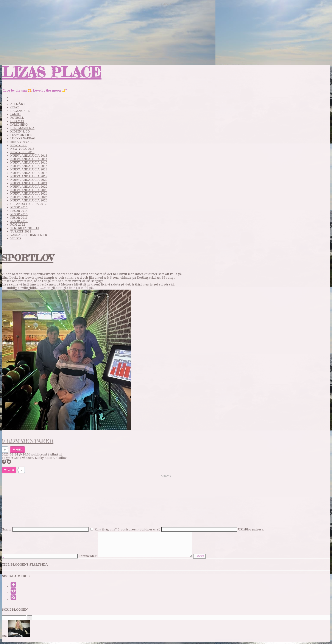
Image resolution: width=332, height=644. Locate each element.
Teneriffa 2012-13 (25, 228)
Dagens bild (20, 111)
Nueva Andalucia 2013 (29, 156)
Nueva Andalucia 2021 (29, 183)
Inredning (19, 125)
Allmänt (18, 104)
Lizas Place (52, 72)
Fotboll (17, 118)
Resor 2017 (19, 221)
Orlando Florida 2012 (28, 204)
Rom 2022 (18, 225)
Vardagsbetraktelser (29, 235)
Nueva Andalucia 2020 (29, 180)
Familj (16, 114)
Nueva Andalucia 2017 (29, 169)
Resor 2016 (19, 218)
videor (16, 238)
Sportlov (28, 258)
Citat (15, 107)
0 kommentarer (28, 441)
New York (19, 145)
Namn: (7, 529)
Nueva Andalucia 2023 (29, 190)
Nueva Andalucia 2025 (29, 197)
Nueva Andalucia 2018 (29, 173)
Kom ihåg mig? (106, 529)
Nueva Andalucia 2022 (29, 187)
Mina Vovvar (21, 142)
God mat (17, 121)
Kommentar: (88, 556)
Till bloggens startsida (25, 564)
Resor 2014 (19, 211)
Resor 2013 (19, 207)
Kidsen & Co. (20, 131)
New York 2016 (22, 152)
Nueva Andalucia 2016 (29, 166)
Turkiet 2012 (21, 231)
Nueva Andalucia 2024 (29, 193)
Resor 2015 (19, 214)
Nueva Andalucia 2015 (29, 162)
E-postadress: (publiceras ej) (139, 529)
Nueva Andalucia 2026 (29, 200)
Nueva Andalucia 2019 (29, 176)
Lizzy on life (21, 135)
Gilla (19, 450)
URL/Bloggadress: (251, 529)
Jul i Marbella (22, 128)
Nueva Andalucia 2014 (29, 159)
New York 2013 (22, 149)
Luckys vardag (23, 138)
